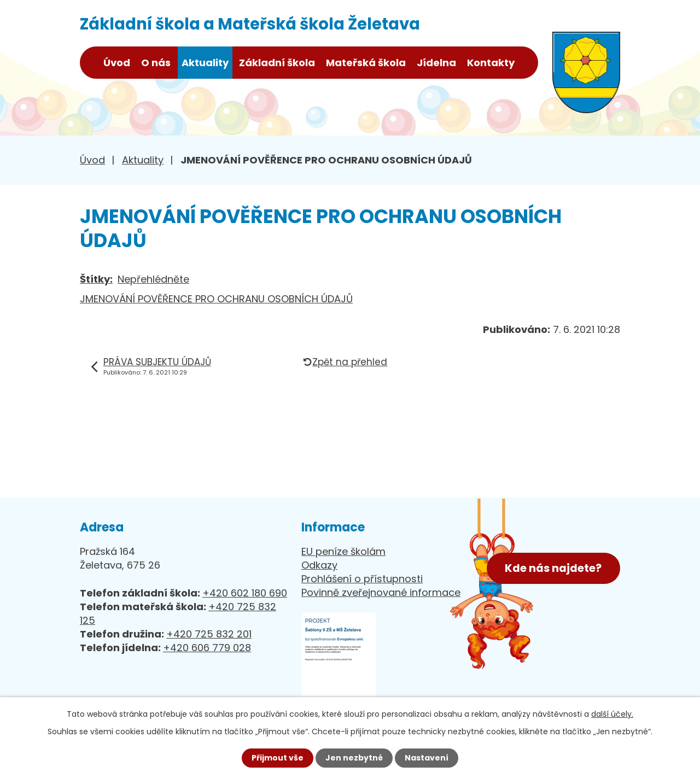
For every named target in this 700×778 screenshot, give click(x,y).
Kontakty (491, 63)
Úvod (117, 63)
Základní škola (277, 63)
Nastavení (427, 758)
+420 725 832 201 (209, 634)
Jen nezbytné (354, 758)
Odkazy (319, 565)
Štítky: (96, 279)
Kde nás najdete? (553, 568)
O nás (156, 63)
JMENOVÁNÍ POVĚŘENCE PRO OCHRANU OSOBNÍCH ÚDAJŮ (216, 299)
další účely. (612, 714)
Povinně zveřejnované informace (381, 592)
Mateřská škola (366, 63)
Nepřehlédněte (153, 279)
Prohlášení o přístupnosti (362, 579)
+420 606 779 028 (207, 648)
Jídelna (436, 63)
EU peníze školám (343, 551)
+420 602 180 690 (245, 593)
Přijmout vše (278, 758)
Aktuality (205, 63)
